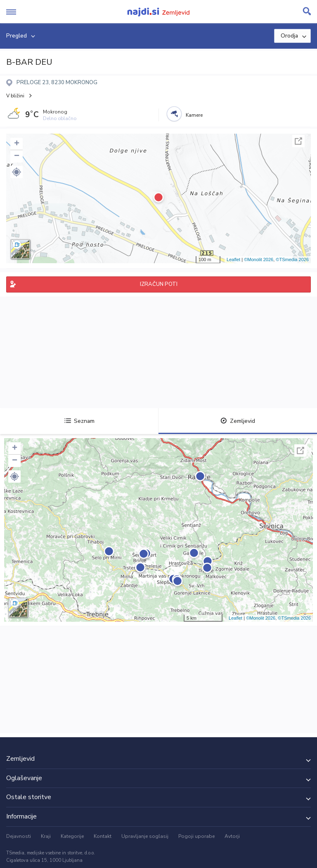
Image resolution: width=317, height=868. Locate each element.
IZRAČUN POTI (159, 284)
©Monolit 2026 (259, 259)
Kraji (46, 836)
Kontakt (103, 836)
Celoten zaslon (298, 141)
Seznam (79, 421)
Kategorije (72, 836)
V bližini (15, 96)
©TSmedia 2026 (292, 259)
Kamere (194, 115)
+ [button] (17, 144)
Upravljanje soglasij (145, 836)
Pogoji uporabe (196, 836)
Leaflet (233, 259)
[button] (17, 172)
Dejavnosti (19, 836)
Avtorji (232, 836)
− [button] (17, 156)
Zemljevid (238, 421)
